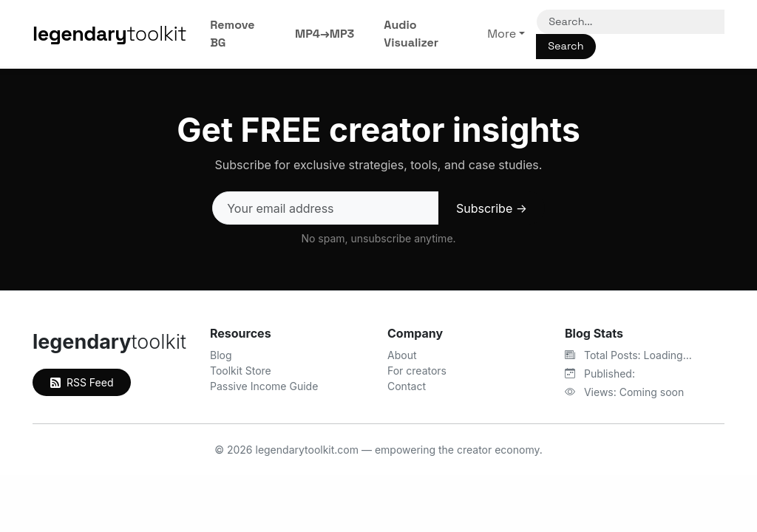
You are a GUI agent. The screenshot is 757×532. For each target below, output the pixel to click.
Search (566, 46)
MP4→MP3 (325, 34)
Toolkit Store (241, 371)
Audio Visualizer (411, 34)
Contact (407, 386)
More (502, 34)
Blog (221, 355)
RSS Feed (82, 382)
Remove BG (232, 34)
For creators (417, 371)
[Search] (631, 22)
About (402, 355)
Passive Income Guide (264, 386)
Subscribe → (492, 208)
